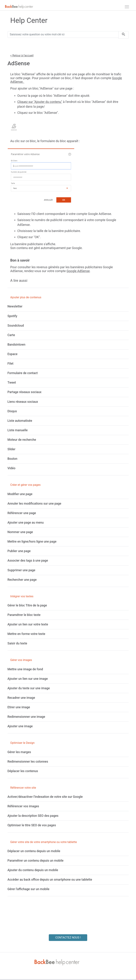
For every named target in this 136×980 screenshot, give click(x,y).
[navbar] (127, 7)
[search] (124, 35)
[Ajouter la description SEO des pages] (33, 816)
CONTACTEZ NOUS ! (68, 938)
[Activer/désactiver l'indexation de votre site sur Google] (45, 797)
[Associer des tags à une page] (28, 561)
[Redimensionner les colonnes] (28, 762)
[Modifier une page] (20, 494)
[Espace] (13, 354)
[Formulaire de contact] (23, 373)
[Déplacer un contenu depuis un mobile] (34, 851)
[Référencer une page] (22, 513)
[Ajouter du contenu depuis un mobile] (33, 870)
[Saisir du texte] (17, 643)
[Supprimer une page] (21, 570)
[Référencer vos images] (23, 806)
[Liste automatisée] (20, 421)
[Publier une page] (19, 551)
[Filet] (11, 364)
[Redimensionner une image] (26, 717)
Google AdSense (78, 271)
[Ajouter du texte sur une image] (29, 688)
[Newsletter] (15, 306)
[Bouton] (12, 459)
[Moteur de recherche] (22, 440)
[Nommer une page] (20, 532)
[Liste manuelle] (18, 430)
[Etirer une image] (19, 707)
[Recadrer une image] (21, 698)
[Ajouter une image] (20, 726)
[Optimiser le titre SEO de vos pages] (32, 825)
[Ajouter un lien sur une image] (28, 679)
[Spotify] (12, 316)
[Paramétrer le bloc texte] (24, 615)
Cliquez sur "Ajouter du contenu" (40, 102)
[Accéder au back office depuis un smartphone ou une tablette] (50, 880)
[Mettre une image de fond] (25, 669)
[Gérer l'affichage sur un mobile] (29, 889)
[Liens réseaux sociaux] (23, 402)
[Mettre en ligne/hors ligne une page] (32, 542)
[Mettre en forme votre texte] (26, 634)
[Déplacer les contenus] (23, 771)
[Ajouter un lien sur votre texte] (28, 624)
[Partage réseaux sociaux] (25, 392)
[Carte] (11, 335)
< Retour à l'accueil (22, 55)
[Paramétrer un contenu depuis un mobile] (36, 861)
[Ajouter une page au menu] (26, 523)
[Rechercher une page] (22, 580)
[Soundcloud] (16, 326)
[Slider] (11, 449)
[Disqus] (12, 411)
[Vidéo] (11, 468)
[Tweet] (12, 383)
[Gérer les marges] (19, 752)
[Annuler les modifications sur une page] (34, 504)
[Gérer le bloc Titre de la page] (27, 605)
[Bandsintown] (16, 345)
